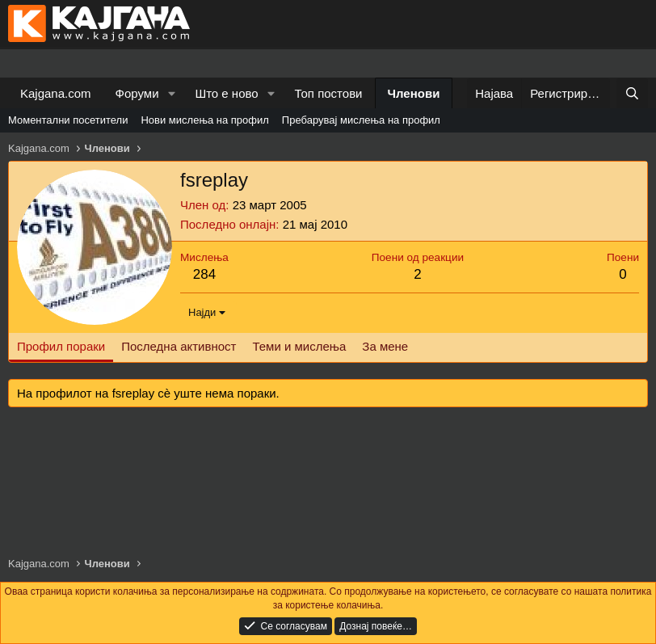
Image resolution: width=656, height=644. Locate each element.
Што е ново (226, 93)
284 (204, 274)
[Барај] (632, 93)
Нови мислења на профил (204, 120)
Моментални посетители (68, 120)
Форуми (137, 93)
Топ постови (329, 93)
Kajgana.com (56, 93)
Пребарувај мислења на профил (361, 120)
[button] (171, 93)
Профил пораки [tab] (61, 346)
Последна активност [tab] (179, 346)
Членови (414, 93)
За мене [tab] (385, 346)
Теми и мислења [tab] (299, 346)
